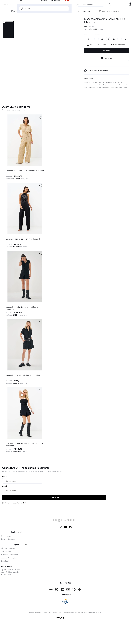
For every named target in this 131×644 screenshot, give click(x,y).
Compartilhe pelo (98, 70)
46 (125, 39)
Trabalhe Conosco (8, 560)
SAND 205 (86, 39)
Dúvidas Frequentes (8, 569)
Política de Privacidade (9, 575)
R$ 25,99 (94, 29)
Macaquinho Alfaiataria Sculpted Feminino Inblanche (23, 320)
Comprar (106, 51)
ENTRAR (17, 9)
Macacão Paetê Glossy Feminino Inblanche (23, 247)
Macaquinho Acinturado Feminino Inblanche (24, 391)
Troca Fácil (5, 582)
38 (102, 39)
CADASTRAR (54, 518)
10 (87, 29)
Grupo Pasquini (6, 557)
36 (97, 39)
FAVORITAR (106, 58)
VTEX (71, 638)
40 (108, 39)
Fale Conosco (6, 572)
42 (114, 39)
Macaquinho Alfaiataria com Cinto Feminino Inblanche (24, 465)
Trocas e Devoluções (9, 579)
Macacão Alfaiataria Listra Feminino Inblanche (25, 174)
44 (120, 39)
